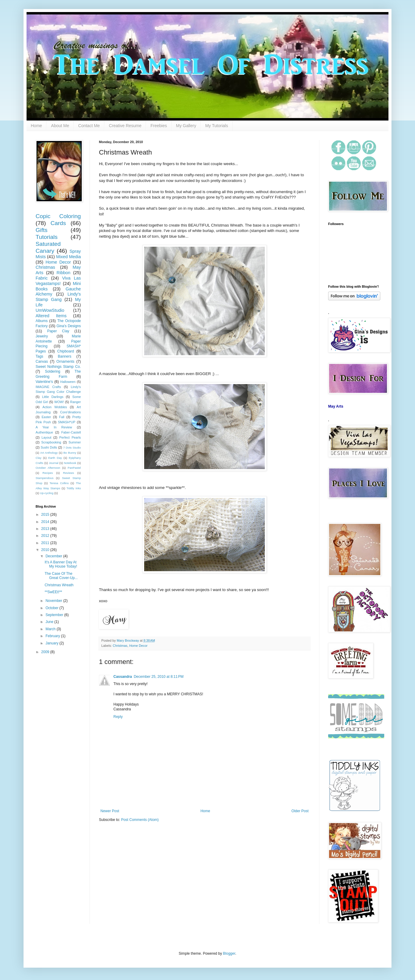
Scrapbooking (51, 442)
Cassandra (123, 677)
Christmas (120, 646)
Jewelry (42, 336)
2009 (46, 652)
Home (36, 126)
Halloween (68, 382)
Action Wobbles (55, 407)
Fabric (42, 278)
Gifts (41, 230)
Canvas (42, 362)
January (52, 643)
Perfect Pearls (70, 437)
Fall (62, 417)
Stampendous (44, 478)
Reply (118, 717)
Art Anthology (49, 453)
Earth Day (55, 458)
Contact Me (89, 126)
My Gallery (186, 126)
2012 (46, 536)
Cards (58, 223)
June (50, 622)
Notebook (70, 463)
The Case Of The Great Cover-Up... (61, 576)
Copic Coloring (58, 216)
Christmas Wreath (59, 585)
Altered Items (51, 316)
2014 (46, 522)
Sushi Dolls (49, 447)
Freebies (159, 126)
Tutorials (47, 237)
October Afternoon (48, 468)
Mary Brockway (128, 640)
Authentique (44, 432)
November (54, 601)
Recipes (48, 473)
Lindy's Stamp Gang (58, 297)
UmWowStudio (50, 310)
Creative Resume (125, 126)
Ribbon (64, 273)
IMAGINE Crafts (48, 387)
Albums (42, 321)
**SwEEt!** (53, 592)
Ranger (76, 402)
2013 (46, 529)
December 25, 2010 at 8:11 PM (158, 677)
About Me (60, 126)
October (52, 608)
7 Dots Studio (72, 448)
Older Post (300, 811)
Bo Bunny (70, 453)
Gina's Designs (69, 326)
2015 (46, 515)
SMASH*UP (67, 422)
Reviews (68, 473)
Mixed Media (68, 257)
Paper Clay (58, 331)
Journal (54, 463)
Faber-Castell (71, 432)
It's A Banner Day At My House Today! (61, 564)
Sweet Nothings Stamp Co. (58, 367)
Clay (38, 458)
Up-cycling (47, 493)
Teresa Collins (59, 483)
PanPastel (74, 468)
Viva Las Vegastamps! (58, 281)
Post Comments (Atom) (140, 820)
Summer (75, 442)
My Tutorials (216, 126)
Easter (46, 417)
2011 (46, 543)
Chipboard (66, 351)
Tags (39, 356)
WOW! (59, 402)
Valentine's (44, 382)
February (53, 636)
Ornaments (65, 362)
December (54, 556)
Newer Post (110, 811)
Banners (65, 356)
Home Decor (138, 646)
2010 (46, 550)
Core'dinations (70, 412)
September (55, 615)
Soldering (53, 371)
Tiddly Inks (74, 488)
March (51, 629)
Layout (46, 437)
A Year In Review (54, 427)
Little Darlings (53, 397)
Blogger (229, 953)
